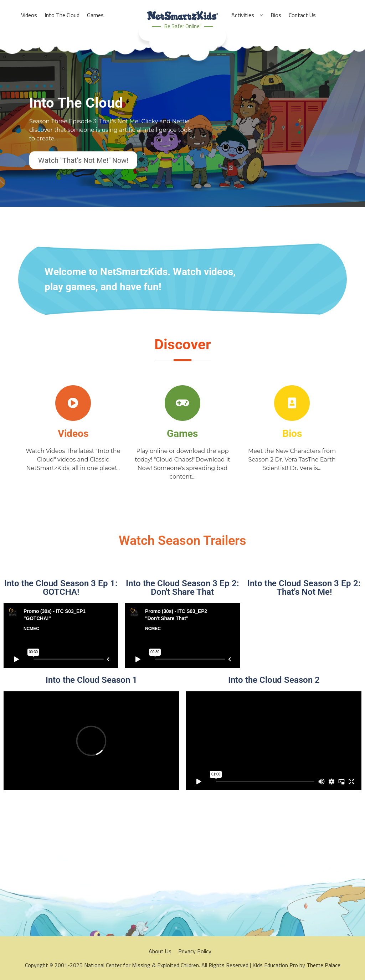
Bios (292, 434)
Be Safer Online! (182, 26)
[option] (182, 135)
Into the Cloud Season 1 (91, 680)
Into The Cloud (76, 103)
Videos (73, 434)
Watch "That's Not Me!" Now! (83, 160)
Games (182, 434)
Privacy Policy (195, 951)
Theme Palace (323, 965)
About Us (160, 951)
